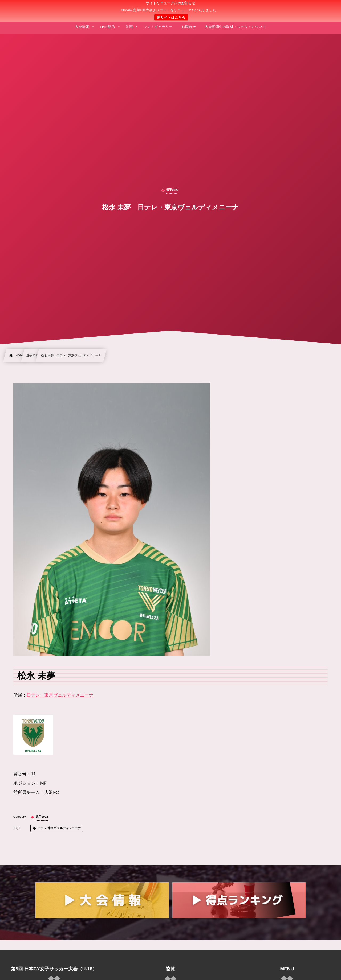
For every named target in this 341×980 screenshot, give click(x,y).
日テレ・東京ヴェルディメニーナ (60, 695)
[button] (327, 7)
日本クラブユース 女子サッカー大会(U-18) (171, 11)
